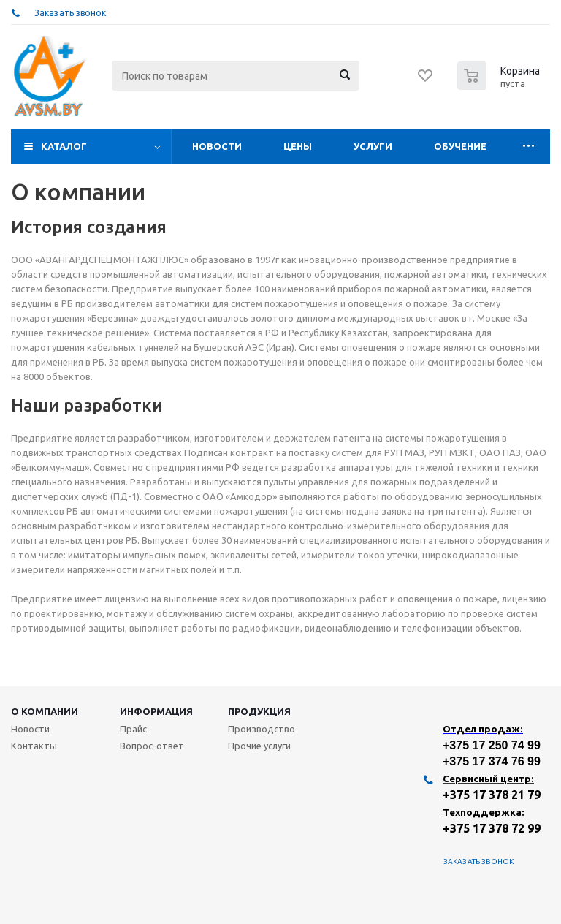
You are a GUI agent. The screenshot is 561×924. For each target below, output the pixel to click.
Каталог (64, 146)
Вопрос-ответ (152, 746)
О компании (45, 711)
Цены (298, 146)
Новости (217, 146)
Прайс (133, 729)
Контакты (34, 746)
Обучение (460, 146)
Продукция (259, 711)
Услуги (373, 146)
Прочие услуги (259, 746)
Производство (262, 729)
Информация (156, 711)
